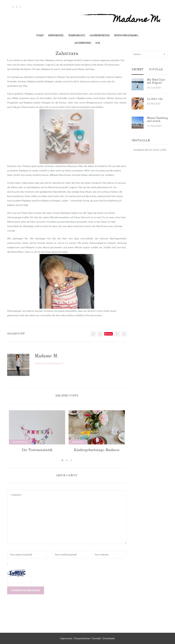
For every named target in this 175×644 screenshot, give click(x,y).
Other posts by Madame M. (49, 363)
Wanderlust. (77, 35)
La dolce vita (155, 99)
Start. (40, 35)
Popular (156, 70)
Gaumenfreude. (100, 35)
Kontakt (97, 638)
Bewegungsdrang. (126, 35)
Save (110, 334)
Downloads (109, 638)
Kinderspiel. (56, 35)
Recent (137, 70)
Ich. (98, 43)
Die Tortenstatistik (37, 450)
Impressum (66, 638)
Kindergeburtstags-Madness (97, 450)
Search (165, 54)
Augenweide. (83, 43)
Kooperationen (82, 638)
